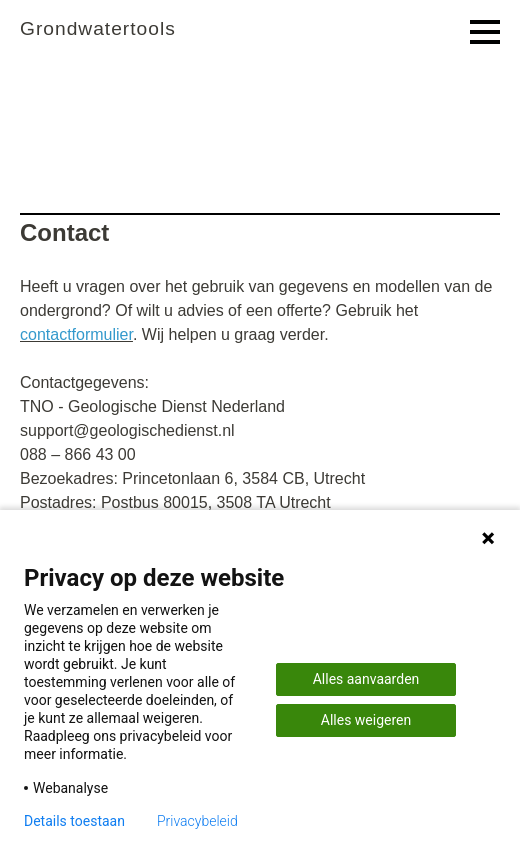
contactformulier (76, 334)
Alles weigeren (366, 720)
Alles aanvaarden (366, 679)
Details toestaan (74, 821)
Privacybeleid (197, 821)
